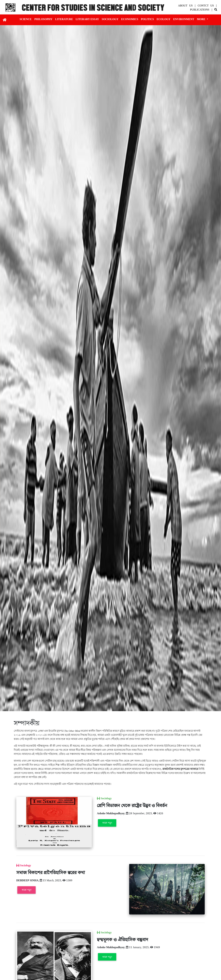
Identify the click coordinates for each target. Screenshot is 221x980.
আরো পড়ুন (107, 823)
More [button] (201, 19)
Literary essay (87, 19)
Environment (184, 19)
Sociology (110, 19)
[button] (17, 368)
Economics (130, 19)
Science (26, 19)
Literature (64, 19)
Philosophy (43, 19)
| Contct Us (205, 6)
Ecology (164, 19)
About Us (186, 6)
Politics (147, 19)
